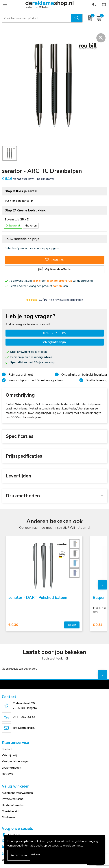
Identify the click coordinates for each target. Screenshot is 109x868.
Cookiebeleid (10, 811)
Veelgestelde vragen (15, 761)
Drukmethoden (11, 768)
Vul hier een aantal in (19, 201)
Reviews (7, 774)
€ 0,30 (13, 625)
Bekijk (72, 625)
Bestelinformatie (13, 805)
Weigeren (36, 854)
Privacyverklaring (13, 799)
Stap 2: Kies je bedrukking (26, 210)
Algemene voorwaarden (17, 793)
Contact (7, 749)
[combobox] (37, 18)
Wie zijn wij (9, 755)
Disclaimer (9, 817)
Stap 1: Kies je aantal (21, 191)
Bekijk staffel (46, 179)
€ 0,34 (98, 625)
